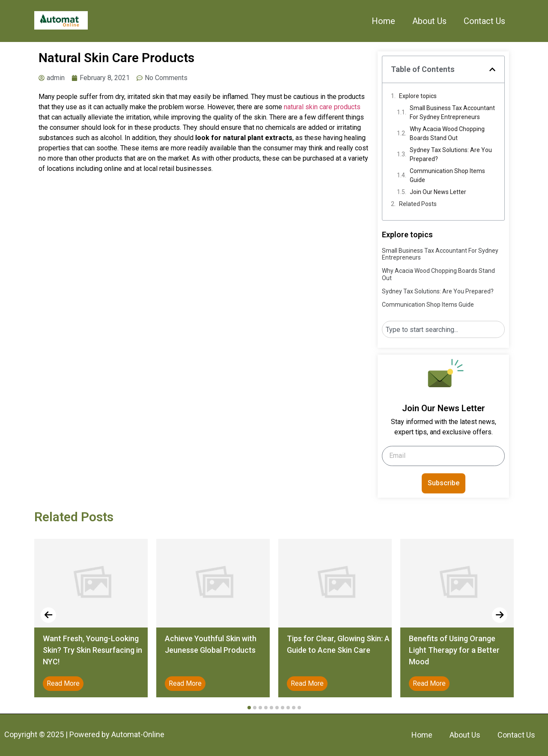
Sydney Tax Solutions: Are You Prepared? (451, 154)
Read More (63, 683)
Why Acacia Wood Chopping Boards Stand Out (447, 133)
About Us (429, 21)
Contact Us (484, 21)
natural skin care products (322, 107)
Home (383, 21)
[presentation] (48, 615)
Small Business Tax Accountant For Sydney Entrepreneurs (452, 112)
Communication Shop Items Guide (447, 175)
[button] (492, 69)
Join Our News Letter (438, 192)
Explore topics (418, 96)
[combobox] (443, 329)
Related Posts (418, 204)
